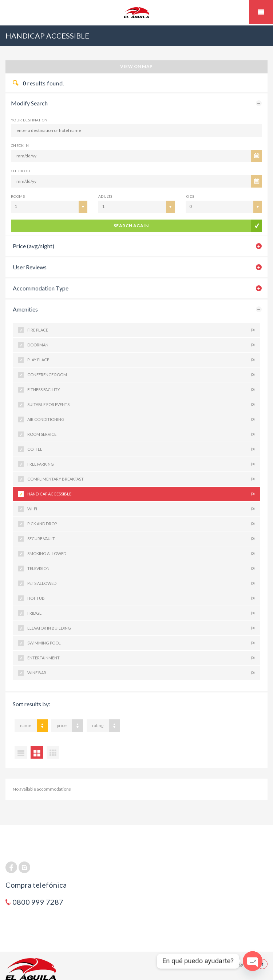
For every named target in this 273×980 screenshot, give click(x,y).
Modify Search (29, 103)
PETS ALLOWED (141, 583)
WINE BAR (141, 673)
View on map (136, 66)
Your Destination (29, 120)
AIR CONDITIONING (141, 419)
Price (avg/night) (33, 246)
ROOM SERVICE (141, 434)
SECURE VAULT (141, 539)
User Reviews (30, 267)
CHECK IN (20, 145)
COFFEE (141, 449)
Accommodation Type (41, 288)
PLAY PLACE (141, 360)
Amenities (25, 309)
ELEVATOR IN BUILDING (141, 628)
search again (131, 226)
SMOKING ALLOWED (141, 554)
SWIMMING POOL (141, 643)
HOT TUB (141, 598)
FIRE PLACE (141, 330)
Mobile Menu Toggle (261, 12)
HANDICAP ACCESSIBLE (141, 494)
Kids (190, 196)
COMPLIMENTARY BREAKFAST (141, 479)
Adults (105, 196)
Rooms (18, 196)
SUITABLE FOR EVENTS (141, 405)
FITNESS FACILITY (141, 390)
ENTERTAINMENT (141, 658)
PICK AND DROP (141, 524)
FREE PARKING (141, 464)
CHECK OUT (22, 171)
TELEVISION (141, 569)
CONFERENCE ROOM (141, 375)
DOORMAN (141, 345)
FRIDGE (141, 613)
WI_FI (141, 509)
